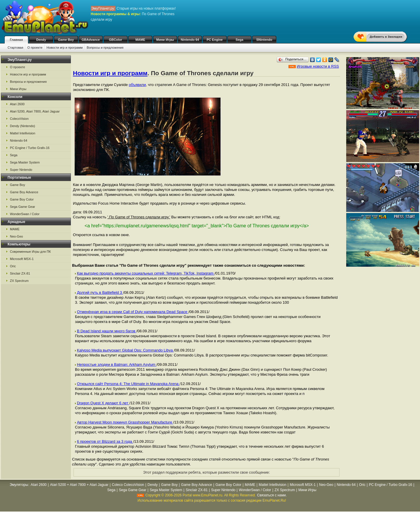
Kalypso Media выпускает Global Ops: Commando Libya (125, 350)
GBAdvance (91, 40)
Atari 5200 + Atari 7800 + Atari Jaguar (79, 485)
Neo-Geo (16, 236)
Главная (16, 40)
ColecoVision (19, 119)
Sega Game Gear (22, 207)
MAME (140, 40)
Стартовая (15, 48)
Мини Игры (165, 40)
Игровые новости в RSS (318, 66)
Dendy (41, 40)
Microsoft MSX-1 (22, 259)
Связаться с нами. (272, 495)
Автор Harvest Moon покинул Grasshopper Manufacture (125, 422)
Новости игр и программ (65, 48)
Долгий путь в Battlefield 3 (100, 292)
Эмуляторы (19, 485)
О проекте (35, 48)
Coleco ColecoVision (128, 485)
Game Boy (66, 40)
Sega (239, 40)
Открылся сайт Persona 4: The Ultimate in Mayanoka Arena (128, 384)
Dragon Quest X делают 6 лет (103, 403)
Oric (13, 266)
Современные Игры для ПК (30, 252)
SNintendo (264, 40)
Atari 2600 (17, 104)
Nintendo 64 (190, 40)
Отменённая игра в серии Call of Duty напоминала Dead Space (133, 312)
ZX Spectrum (19, 281)
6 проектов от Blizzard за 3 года (105, 441)
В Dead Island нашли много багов (107, 331)
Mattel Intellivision (23, 133)
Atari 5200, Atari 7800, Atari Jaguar (35, 111)
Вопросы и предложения (105, 48)
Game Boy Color (22, 199)
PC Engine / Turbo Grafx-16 (30, 148)
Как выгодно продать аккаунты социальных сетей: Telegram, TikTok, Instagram (146, 273)
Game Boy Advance (24, 192)
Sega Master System (25, 162)
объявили (137, 85)
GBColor (115, 40)
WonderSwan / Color (25, 214)
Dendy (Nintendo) (22, 126)
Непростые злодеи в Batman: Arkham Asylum (117, 364)
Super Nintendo (21, 170)
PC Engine (215, 40)
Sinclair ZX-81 (20, 273)
